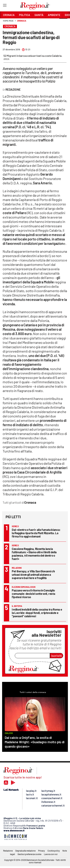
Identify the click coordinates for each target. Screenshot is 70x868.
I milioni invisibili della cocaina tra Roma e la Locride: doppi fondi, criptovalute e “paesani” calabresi (37, 613)
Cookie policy (54, 851)
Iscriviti (57, 656)
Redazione (8, 851)
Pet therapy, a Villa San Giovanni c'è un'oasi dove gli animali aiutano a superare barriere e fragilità (33, 574)
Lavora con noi (51, 854)
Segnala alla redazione (25, 851)
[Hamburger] (5, 6)
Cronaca (22, 21)
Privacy (42, 851)
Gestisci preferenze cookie (29, 854)
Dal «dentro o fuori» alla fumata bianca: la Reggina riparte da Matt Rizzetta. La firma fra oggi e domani (36, 533)
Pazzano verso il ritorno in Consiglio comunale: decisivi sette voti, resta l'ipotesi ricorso (33, 594)
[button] (63, 23)
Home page (8, 21)
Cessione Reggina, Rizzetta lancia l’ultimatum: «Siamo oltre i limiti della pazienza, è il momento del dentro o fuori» (34, 554)
